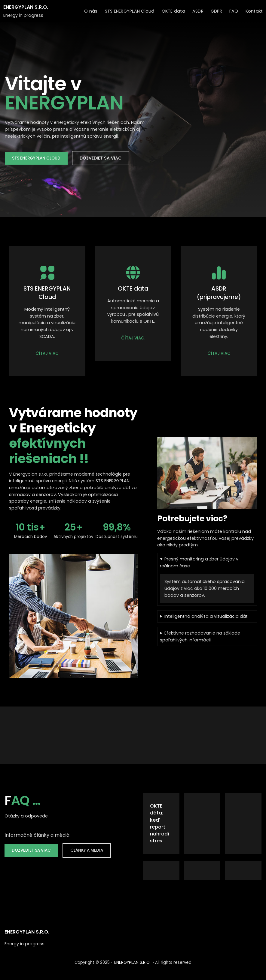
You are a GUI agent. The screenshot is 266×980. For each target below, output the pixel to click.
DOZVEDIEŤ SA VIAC (101, 158)
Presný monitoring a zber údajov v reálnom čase (199, 562)
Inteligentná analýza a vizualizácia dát (206, 616)
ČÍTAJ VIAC (47, 353)
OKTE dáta (156, 809)
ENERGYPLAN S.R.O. (26, 7)
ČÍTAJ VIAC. (133, 338)
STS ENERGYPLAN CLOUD (36, 158)
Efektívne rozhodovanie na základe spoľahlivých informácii (200, 636)
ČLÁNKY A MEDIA (87, 850)
